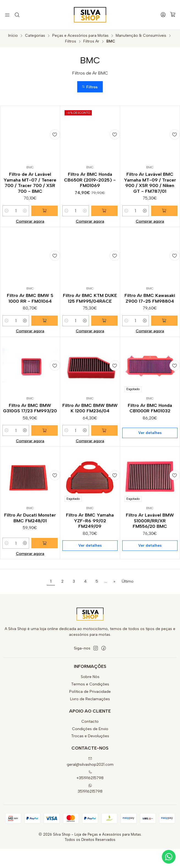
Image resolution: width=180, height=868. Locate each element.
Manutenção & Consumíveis (141, 36)
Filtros (71, 41)
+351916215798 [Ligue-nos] (90, 794)
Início (13, 36)
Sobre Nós (90, 696)
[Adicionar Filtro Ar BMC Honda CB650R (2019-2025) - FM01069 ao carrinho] (105, 213)
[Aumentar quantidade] (27, 213)
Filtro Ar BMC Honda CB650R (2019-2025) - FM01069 (90, 181)
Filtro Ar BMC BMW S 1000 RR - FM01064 (30, 327)
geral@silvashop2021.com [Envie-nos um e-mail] (90, 781)
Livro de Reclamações (90, 718)
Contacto (90, 741)
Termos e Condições (90, 703)
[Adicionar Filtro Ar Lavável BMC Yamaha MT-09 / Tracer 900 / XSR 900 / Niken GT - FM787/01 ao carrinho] (165, 213)
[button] (90, 87)
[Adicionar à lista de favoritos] (53, 135)
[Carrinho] (173, 15)
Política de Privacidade (90, 711)
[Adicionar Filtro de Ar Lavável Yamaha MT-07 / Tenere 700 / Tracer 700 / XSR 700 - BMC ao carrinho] (45, 213)
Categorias (35, 36)
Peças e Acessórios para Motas (80, 36)
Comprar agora (30, 224)
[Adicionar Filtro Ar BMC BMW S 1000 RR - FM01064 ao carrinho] (45, 356)
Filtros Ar (91, 41)
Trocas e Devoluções (90, 755)
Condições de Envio (90, 748)
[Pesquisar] (16, 15)
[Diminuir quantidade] (7, 213)
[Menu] (7, 15)
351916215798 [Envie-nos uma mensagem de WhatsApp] (90, 808)
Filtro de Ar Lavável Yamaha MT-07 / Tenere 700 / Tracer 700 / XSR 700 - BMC (30, 184)
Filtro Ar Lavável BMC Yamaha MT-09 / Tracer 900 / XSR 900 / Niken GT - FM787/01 (150, 184)
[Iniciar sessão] (164, 15)
